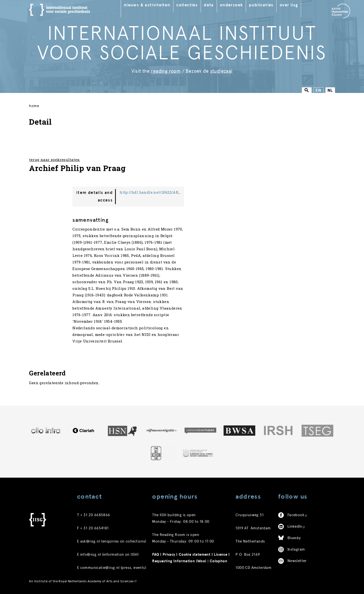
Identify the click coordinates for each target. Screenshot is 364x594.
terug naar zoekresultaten (54, 160)
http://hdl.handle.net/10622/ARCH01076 (157, 192)
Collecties (187, 5)
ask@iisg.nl (90, 541)
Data (209, 5)
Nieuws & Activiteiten (147, 5)
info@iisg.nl (91, 554)
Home (34, 106)
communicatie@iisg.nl (100, 568)
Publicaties (261, 5)
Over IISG (289, 5)
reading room (166, 71)
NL (330, 90)
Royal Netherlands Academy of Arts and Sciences (98, 581)
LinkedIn (296, 526)
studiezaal (221, 71)
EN (319, 90)
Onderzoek (231, 5)
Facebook (298, 515)
